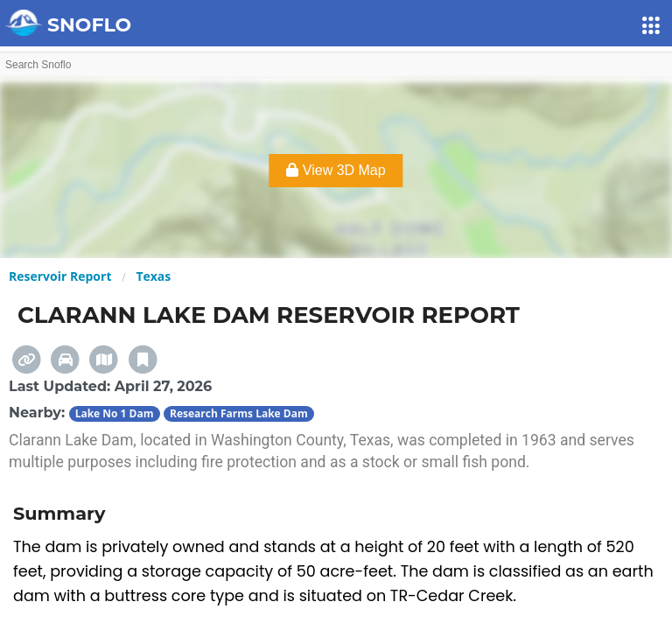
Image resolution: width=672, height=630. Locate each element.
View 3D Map (336, 170)
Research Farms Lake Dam (239, 413)
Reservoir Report (60, 276)
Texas (153, 276)
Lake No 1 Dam (115, 413)
